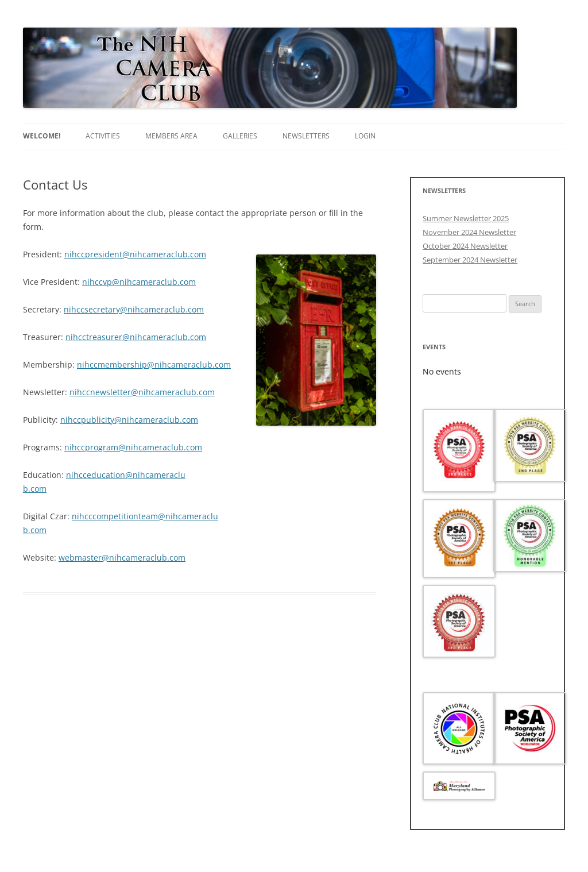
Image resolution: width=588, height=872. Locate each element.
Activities (103, 136)
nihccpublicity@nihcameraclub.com (129, 420)
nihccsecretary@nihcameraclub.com (134, 309)
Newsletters (306, 136)
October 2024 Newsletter (465, 246)
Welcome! (42, 136)
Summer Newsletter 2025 (466, 218)
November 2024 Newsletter (469, 232)
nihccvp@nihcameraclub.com (139, 282)
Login (365, 136)
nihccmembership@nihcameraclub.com (154, 364)
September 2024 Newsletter (470, 260)
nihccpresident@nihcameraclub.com (135, 254)
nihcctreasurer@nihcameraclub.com (136, 337)
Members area (171, 136)
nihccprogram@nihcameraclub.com (133, 447)
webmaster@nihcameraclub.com (122, 557)
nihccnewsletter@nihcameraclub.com (142, 392)
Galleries (240, 136)
